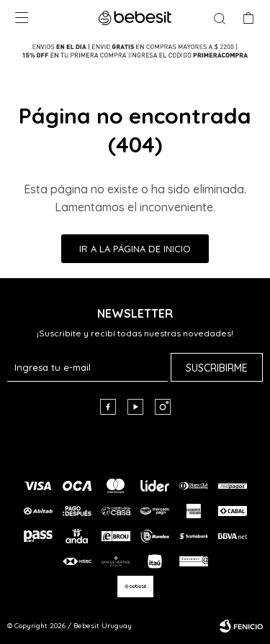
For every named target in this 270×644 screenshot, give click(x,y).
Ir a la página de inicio (135, 249)
